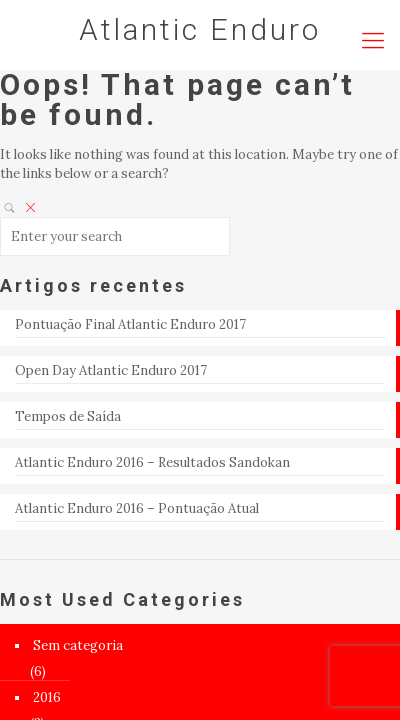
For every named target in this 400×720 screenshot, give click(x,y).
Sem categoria (78, 645)
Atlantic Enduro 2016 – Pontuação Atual (137, 508)
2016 (47, 697)
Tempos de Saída (68, 416)
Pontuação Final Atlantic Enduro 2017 (130, 324)
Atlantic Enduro (200, 29)
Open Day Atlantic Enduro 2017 (111, 370)
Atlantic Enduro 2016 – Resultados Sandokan (152, 462)
